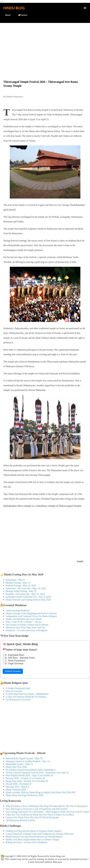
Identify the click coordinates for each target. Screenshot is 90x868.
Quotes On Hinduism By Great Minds (24, 619)
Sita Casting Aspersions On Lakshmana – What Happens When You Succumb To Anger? (48, 812)
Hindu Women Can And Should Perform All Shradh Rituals (34, 837)
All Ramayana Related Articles (20, 820)
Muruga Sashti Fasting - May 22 (21, 591)
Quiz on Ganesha (14, 691)
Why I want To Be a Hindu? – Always (24, 622)
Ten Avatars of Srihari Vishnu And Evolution (27, 625)
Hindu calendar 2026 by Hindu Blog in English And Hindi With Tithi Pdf (40, 792)
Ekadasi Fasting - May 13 (18, 583)
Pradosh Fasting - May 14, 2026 (21, 585)
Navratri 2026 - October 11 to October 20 (25, 778)
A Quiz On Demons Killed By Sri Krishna (26, 697)
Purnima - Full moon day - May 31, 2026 (25, 594)
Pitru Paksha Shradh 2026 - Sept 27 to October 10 (29, 775)
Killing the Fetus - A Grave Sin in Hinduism (27, 842)
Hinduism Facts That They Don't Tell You (25, 628)
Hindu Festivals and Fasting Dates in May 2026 (28, 600)
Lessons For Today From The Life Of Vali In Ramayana (32, 817)
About (6, 15)
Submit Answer (13, 671)
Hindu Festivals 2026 (16, 790)
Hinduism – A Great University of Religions (27, 630)
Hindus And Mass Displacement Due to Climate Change (32, 839)
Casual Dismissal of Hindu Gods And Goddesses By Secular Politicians (40, 834)
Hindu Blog (14, 8)
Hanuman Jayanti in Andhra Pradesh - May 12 (28, 761)
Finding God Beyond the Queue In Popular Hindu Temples (34, 831)
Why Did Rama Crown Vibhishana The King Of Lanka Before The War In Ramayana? (47, 806)
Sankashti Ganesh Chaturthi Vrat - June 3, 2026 (28, 597)
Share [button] (80, 561)
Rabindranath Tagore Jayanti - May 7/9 (24, 758)
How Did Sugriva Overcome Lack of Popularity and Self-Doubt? (37, 809)
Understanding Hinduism (18, 611)
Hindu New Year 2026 (16, 767)
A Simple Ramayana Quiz (18, 688)
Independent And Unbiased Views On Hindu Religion (31, 616)
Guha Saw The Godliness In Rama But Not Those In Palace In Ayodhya (40, 815)
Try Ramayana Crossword (18, 700)
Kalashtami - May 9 (15, 580)
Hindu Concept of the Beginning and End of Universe (31, 613)
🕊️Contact (21, 15)
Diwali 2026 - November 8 (18, 784)
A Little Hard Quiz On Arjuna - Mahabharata (27, 694)
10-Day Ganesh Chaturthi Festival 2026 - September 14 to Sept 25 (37, 773)
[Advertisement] (45, 46)
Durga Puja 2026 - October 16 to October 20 (27, 781)
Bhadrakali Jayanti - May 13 (19, 764)
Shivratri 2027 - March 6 (17, 787)
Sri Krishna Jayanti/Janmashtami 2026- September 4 (31, 770)
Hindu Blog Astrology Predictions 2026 (25, 795)
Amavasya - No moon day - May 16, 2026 (26, 588)
